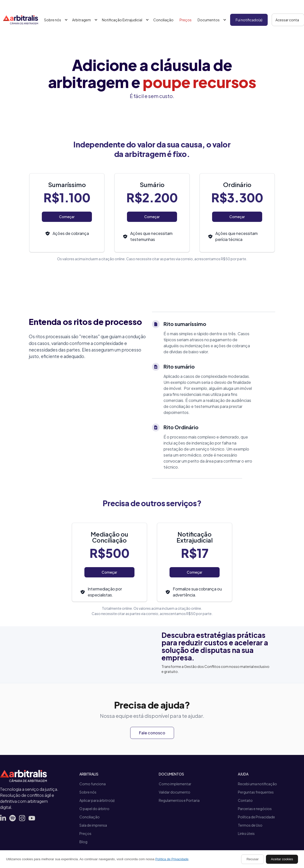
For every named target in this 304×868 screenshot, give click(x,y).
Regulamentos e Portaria (179, 800)
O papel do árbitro (94, 809)
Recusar (252, 859)
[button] (55, 20)
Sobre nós (88, 792)
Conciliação (163, 20)
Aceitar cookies (282, 859)
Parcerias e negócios (255, 809)
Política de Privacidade (256, 817)
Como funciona (93, 784)
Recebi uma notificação (257, 784)
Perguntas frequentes (256, 792)
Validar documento (175, 792)
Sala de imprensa (93, 825)
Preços (186, 20)
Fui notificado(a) (249, 20)
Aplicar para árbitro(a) (97, 800)
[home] (21, 20)
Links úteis (246, 833)
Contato (245, 800)
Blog (83, 842)
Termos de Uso (250, 825)
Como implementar (175, 784)
